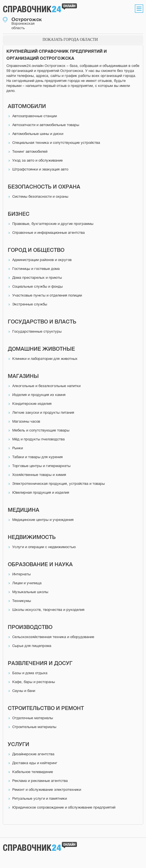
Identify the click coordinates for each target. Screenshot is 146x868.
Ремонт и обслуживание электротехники (47, 790)
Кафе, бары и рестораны (34, 682)
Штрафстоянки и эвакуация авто (40, 169)
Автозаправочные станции (35, 116)
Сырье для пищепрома (32, 646)
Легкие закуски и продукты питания (43, 412)
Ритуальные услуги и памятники (40, 798)
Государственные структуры (37, 331)
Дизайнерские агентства (33, 754)
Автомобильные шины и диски (38, 134)
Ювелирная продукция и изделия (41, 492)
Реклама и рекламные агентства (40, 781)
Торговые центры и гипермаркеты (41, 466)
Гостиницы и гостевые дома (36, 269)
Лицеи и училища (27, 583)
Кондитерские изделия (32, 404)
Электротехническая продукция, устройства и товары (59, 484)
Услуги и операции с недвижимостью (44, 547)
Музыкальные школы (30, 592)
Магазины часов (26, 421)
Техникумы (22, 601)
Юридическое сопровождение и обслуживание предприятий (64, 807)
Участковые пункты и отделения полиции (47, 295)
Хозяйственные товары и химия (39, 475)
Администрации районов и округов (42, 260)
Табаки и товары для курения (37, 457)
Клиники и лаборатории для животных (45, 359)
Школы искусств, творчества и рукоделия (48, 610)
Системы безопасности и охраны (40, 196)
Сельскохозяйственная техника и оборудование (53, 637)
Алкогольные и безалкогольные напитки (46, 386)
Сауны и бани (24, 691)
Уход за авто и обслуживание (37, 160)
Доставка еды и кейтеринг (35, 763)
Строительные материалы (34, 727)
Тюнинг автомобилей (30, 151)
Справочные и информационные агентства (48, 233)
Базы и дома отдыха (30, 673)
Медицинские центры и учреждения (43, 520)
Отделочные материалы (33, 718)
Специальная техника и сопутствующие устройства (56, 143)
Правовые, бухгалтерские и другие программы (53, 224)
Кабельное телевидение (33, 772)
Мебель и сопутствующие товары (41, 430)
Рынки (18, 448)
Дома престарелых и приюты (37, 278)
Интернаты (21, 574)
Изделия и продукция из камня (39, 395)
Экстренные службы (30, 304)
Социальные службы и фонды (37, 286)
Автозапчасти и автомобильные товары (46, 125)
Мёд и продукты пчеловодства (38, 439)
